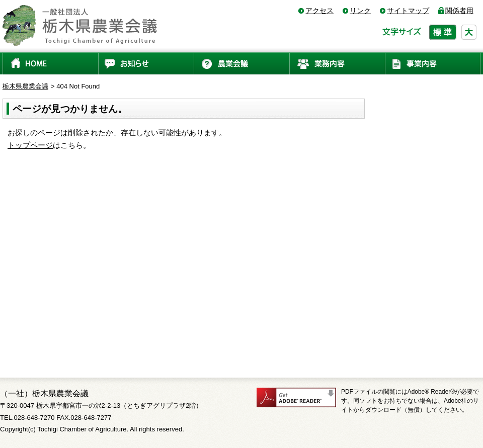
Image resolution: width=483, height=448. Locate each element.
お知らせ (146, 63)
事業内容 (433, 63)
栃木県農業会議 (25, 86)
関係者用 (459, 11)
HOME (50, 63)
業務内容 (337, 63)
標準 (443, 32)
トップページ (30, 145)
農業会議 (242, 63)
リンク (360, 11)
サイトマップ (408, 11)
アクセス (319, 11)
